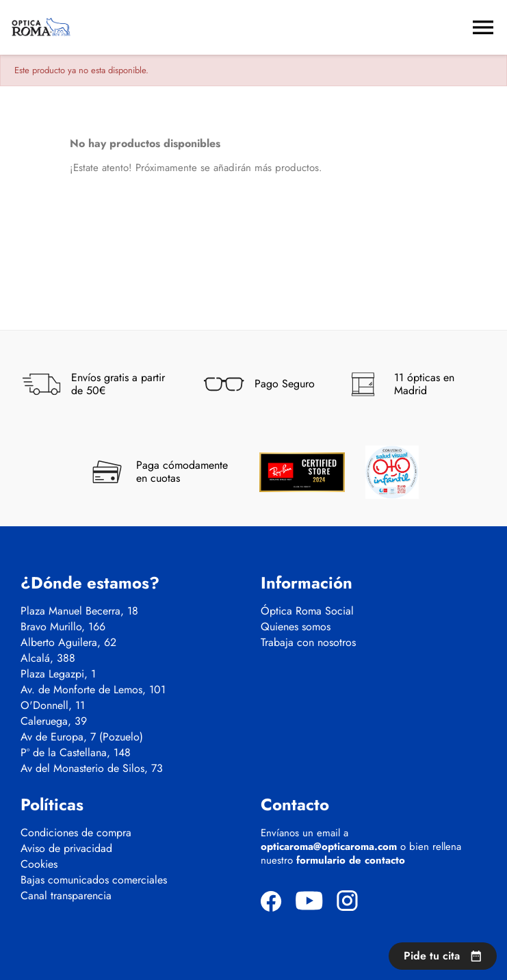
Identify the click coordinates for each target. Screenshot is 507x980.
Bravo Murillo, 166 (63, 627)
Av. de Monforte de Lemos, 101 (93, 690)
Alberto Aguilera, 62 (68, 643)
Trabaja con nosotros (308, 643)
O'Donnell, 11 (53, 706)
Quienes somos (296, 627)
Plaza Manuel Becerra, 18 (79, 611)
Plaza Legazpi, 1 (58, 674)
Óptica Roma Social (307, 611)
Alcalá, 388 (48, 658)
